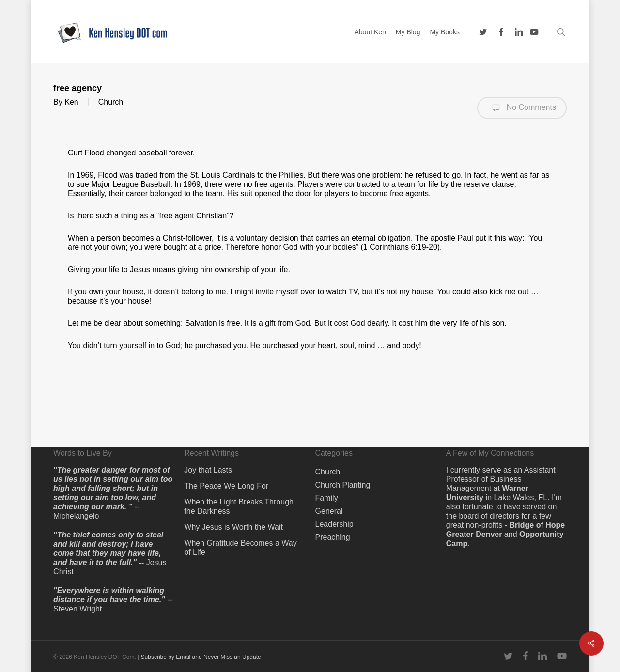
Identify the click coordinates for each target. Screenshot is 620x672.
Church (111, 102)
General (329, 511)
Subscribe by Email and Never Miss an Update (201, 657)
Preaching (333, 537)
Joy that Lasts (208, 470)
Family (327, 498)
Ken (71, 102)
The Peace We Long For (226, 486)
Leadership (334, 524)
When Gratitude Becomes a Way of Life (240, 548)
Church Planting (343, 485)
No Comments (522, 108)
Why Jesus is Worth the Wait (233, 527)
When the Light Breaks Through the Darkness (239, 506)
